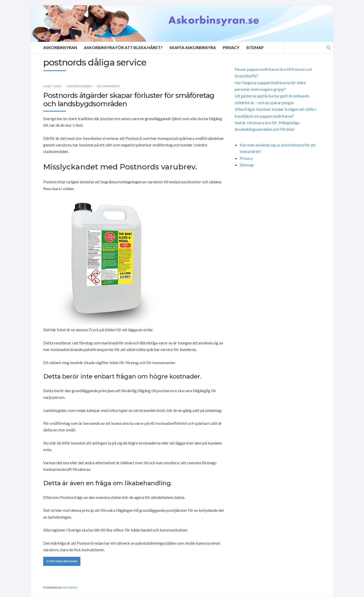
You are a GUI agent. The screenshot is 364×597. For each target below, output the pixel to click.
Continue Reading (62, 561)
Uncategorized (79, 86)
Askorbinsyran (60, 47)
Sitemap (255, 47)
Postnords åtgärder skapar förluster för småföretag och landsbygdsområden (129, 100)
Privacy (231, 47)
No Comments (108, 86)
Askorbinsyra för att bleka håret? (123, 47)
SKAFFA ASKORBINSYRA (193, 47)
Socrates (70, 588)
